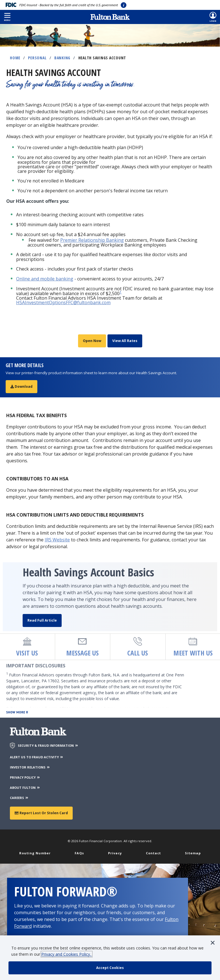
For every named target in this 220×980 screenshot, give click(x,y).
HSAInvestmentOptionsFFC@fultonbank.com (63, 302)
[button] (7, 17)
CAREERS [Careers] (19, 798)
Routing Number (35, 853)
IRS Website (57, 540)
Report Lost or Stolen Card (41, 813)
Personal (37, 58)
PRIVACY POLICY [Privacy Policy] (25, 777)
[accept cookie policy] (110, 968)
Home (15, 58)
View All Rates (125, 341)
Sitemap (193, 853)
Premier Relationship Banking (92, 240)
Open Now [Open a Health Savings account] (92, 341)
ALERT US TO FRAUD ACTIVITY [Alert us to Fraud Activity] (37, 757)
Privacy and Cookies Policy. (67, 954)
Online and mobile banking (45, 279)
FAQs (79, 853)
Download (21, 386)
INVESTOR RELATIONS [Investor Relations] (30, 767)
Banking (62, 58)
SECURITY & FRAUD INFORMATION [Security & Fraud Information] (48, 745)
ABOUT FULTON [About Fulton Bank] (25, 788)
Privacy (115, 853)
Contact (153, 853)
